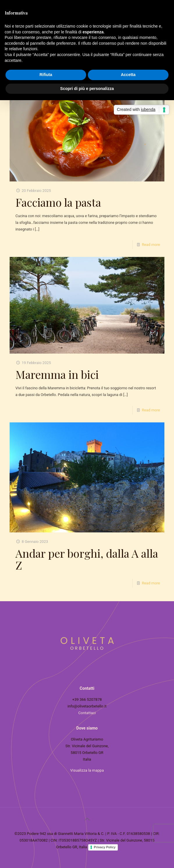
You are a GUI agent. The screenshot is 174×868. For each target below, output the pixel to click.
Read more (151, 245)
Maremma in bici (57, 374)
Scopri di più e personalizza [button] (87, 89)
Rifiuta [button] (46, 75)
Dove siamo (87, 728)
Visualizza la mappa (87, 770)
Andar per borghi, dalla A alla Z (87, 559)
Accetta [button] (128, 75)
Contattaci (87, 713)
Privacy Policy (105, 847)
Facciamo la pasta (58, 202)
